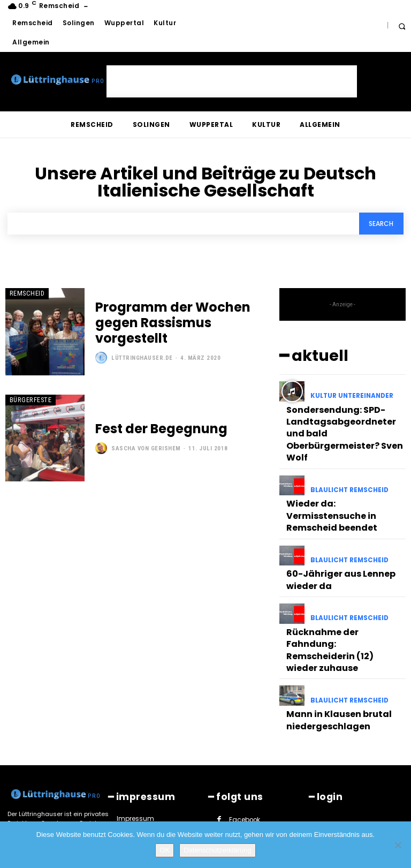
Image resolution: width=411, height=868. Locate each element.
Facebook (244, 739)
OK (165, 850)
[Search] (380, 224)
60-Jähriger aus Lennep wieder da (333, 531)
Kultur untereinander (350, 393)
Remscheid (25, 294)
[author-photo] (102, 348)
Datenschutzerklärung (217, 850)
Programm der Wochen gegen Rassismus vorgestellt (178, 324)
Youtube (288, 789)
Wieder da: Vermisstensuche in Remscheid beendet (342, 479)
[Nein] (398, 845)
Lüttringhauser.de (142, 348)
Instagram (245, 756)
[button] (402, 26)
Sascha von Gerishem (146, 448)
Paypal (239, 772)
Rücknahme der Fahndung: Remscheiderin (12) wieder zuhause (338, 588)
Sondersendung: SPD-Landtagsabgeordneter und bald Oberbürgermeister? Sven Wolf (341, 417)
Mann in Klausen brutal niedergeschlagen (331, 644)
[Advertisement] (232, 81)
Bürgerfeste (28, 400)
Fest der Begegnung (150, 430)
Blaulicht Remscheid (347, 464)
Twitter (239, 789)
